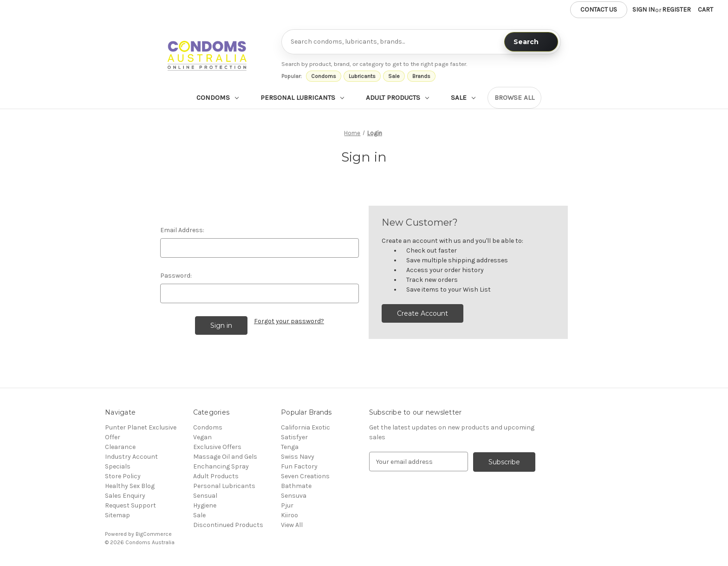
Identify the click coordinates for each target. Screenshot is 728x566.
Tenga (290, 447)
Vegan (202, 437)
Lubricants (362, 76)
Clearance (120, 447)
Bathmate (296, 486)
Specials (118, 466)
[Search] (531, 42)
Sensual (205, 496)
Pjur (287, 505)
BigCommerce (154, 534)
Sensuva (294, 496)
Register (676, 10)
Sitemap (117, 515)
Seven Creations (305, 476)
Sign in (643, 10)
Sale (394, 76)
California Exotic (305, 427)
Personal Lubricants (302, 98)
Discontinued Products (228, 525)
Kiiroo (289, 515)
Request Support (130, 505)
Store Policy (123, 476)
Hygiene (205, 505)
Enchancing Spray (221, 466)
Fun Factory (299, 466)
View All (292, 525)
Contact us (599, 10)
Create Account (422, 313)
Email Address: (182, 230)
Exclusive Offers (217, 447)
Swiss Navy (298, 457)
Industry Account (131, 457)
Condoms (324, 76)
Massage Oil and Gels (225, 457)
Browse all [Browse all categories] (514, 98)
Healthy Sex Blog (130, 486)
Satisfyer (294, 437)
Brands (421, 76)
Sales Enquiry (125, 496)
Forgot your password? (289, 321)
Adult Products (397, 98)
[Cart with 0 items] (705, 10)
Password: (176, 276)
